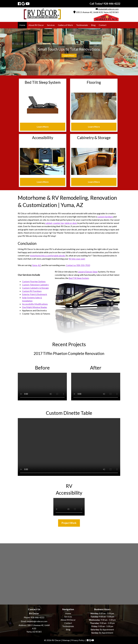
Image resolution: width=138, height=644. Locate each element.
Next (133, 52)
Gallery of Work (65, 25)
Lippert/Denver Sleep (88, 272)
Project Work (69, 523)
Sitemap (66, 640)
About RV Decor (36, 25)
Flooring (94, 82)
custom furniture (105, 217)
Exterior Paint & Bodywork (35, 294)
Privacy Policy (78, 640)
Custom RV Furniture (32, 291)
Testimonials (82, 25)
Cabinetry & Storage (94, 138)
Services (51, 25)
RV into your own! (77, 259)
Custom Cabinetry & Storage (35, 288)
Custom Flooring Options (34, 281)
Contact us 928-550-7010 (78, 265)
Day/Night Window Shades (35, 307)
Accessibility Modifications (35, 304)
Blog (93, 25)
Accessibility (43, 138)
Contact (103, 25)
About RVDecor (68, 620)
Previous (5, 52)
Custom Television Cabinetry (35, 285)
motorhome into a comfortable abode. (48, 255)
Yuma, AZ (36, 265)
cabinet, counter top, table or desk (61, 223)
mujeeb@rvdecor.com (108, 9)
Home (22, 25)
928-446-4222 (37, 617)
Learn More (69, 56)
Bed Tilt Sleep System (43, 82)
